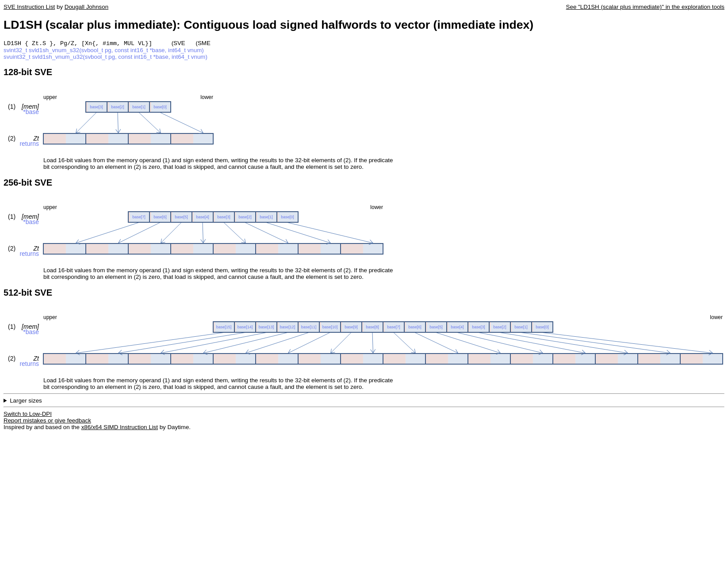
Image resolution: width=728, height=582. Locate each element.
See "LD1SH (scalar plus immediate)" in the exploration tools (645, 7)
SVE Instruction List (29, 7)
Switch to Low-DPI (28, 415)
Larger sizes (26, 401)
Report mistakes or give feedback (47, 421)
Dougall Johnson (86, 7)
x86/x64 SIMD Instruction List (120, 428)
